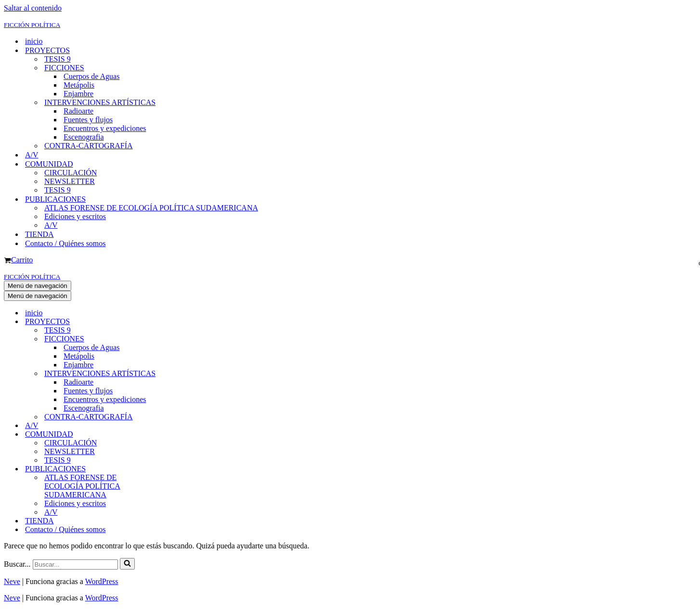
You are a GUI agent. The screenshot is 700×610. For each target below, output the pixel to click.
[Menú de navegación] (38, 286)
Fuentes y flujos (88, 120)
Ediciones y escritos (75, 216)
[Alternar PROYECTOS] (172, 322)
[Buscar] (75, 565)
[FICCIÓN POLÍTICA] (350, 25)
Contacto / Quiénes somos (65, 243)
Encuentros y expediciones (105, 128)
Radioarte (78, 111)
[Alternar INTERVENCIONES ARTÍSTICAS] (172, 374)
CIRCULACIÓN (71, 173)
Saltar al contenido (33, 8)
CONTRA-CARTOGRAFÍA (89, 146)
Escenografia (84, 137)
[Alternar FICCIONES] (172, 339)
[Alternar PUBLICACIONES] (172, 469)
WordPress (102, 581)
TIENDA (39, 234)
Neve (12, 581)
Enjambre (78, 94)
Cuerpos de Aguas (91, 76)
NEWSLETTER (70, 181)
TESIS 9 (58, 59)
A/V (32, 155)
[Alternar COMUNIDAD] (172, 435)
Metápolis (79, 85)
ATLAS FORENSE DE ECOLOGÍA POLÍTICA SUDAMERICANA (151, 208)
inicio (34, 41)
